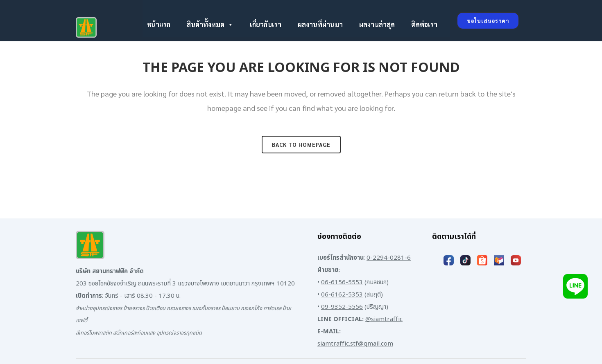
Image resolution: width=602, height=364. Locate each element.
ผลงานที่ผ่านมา (320, 24)
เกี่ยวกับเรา (266, 24)
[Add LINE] (575, 286)
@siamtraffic (384, 319)
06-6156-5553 (342, 282)
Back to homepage (301, 145)
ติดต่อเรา (424, 24)
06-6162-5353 (342, 295)
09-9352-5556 (342, 307)
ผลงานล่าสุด (377, 24)
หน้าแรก (158, 24)
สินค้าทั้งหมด (210, 25)
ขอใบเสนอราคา (488, 21)
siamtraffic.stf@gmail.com (355, 344)
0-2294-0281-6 (389, 258)
